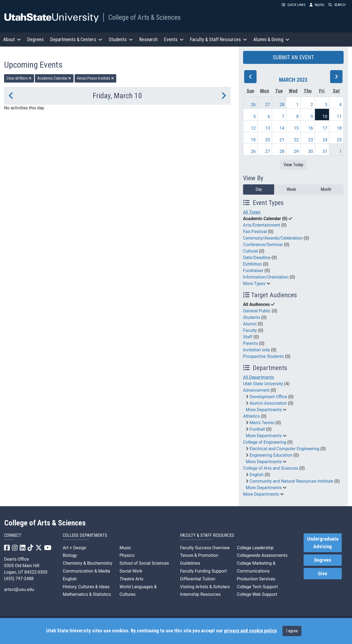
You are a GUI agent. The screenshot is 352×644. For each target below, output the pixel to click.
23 (311, 140)
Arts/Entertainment (262, 225)
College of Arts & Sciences (144, 17)
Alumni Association (268, 403)
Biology (70, 555)
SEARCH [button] (337, 5)
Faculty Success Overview (205, 548)
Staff (248, 337)
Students (252, 317)
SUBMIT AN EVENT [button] (293, 57)
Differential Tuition (198, 579)
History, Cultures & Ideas (86, 587)
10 (325, 117)
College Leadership (255, 548)
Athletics (251, 416)
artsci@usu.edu (19, 589)
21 (282, 140)
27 (268, 105)
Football (257, 429)
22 (296, 140)
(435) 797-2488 (19, 579)
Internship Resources (200, 594)
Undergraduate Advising (323, 543)
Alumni (250, 324)
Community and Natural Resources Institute (291, 481)
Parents (250, 343)
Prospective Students (263, 356)
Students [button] (121, 39)
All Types (252, 212)
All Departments (259, 377)
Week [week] (291, 189)
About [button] (12, 39)
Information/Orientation (266, 277)
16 (311, 128)
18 (339, 128)
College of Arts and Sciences (271, 468)
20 (268, 140)
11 (339, 117)
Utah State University (263, 384)
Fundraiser (253, 271)
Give (323, 574)
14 (282, 128)
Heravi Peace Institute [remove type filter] (96, 78)
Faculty (250, 330)
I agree (292, 631)
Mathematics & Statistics (87, 594)
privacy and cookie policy (250, 631)
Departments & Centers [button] (76, 39)
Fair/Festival (255, 232)
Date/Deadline (257, 258)
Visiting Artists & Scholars (205, 587)
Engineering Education (271, 455)
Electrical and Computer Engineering (284, 449)
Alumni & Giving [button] (271, 39)
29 (296, 151)
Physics (127, 555)
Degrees (36, 39)
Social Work (131, 571)
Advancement (256, 390)
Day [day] (259, 189)
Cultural (250, 251)
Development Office (268, 397)
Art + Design (74, 548)
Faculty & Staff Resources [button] (218, 39)
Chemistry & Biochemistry (87, 563)
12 (253, 128)
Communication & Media (86, 571)
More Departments (264, 410)
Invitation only (256, 350)
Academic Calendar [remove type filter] (54, 78)
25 (339, 140)
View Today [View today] (293, 165)
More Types (254, 284)
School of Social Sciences (144, 563)
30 (311, 151)
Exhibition (253, 264)
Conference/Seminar (263, 245)
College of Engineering (265, 442)
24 (325, 140)
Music (125, 548)
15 (296, 128)
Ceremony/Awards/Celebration (273, 238)
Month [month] (326, 189)
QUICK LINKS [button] (293, 5)
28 (282, 105)
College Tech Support (257, 587)
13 (268, 128)
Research (148, 39)
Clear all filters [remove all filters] (19, 78)
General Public (257, 311)
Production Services (256, 579)
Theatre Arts (131, 579)
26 (253, 105)
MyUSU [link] (317, 5)
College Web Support (257, 594)
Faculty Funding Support (203, 571)
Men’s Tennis (262, 423)
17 (325, 128)
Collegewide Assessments (262, 555)
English (257, 475)
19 (253, 140)
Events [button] (174, 39)
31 (325, 151)
